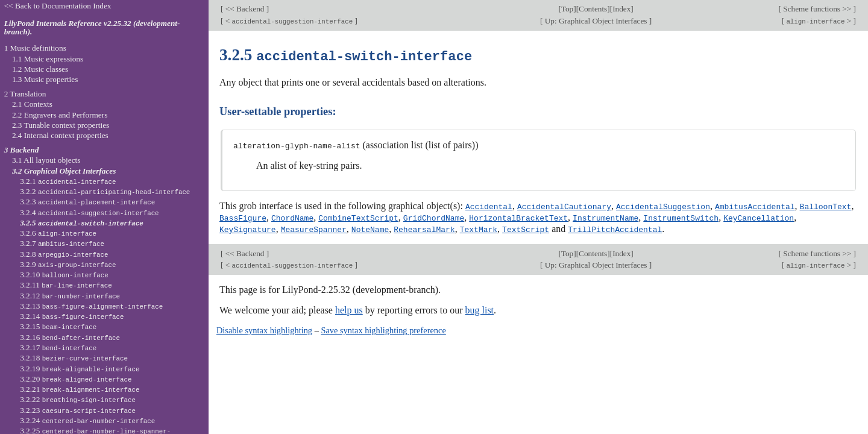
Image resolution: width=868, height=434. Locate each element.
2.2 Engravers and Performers (60, 115)
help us (349, 308)
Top (567, 9)
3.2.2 (105, 191)
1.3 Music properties (45, 79)
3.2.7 (62, 243)
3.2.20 (76, 379)
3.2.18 (74, 358)
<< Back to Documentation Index (58, 6)
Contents (593, 9)
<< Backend (244, 9)
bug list (479, 308)
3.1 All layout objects (46, 160)
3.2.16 (70, 337)
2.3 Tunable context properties (61, 125)
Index (621, 9)
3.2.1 (68, 181)
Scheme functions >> (817, 9)
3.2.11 (66, 285)
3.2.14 (72, 316)
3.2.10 (64, 275)
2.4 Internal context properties (60, 135)
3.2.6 (58, 233)
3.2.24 (87, 420)
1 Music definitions (35, 48)
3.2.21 (80, 389)
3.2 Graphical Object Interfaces (64, 171)
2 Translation (25, 94)
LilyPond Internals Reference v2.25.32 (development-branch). (92, 28)
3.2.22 (78, 399)
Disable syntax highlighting (264, 329)
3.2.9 (68, 264)
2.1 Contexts (32, 104)
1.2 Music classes (40, 69)
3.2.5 (82, 223)
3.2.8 (64, 254)
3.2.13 (91, 306)
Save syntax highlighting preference (383, 329)
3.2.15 (58, 326)
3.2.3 (87, 202)
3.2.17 (58, 348)
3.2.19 (80, 369)
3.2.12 (70, 296)
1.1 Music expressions (48, 59)
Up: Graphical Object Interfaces (596, 21)
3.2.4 (89, 212)
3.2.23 (78, 410)
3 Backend (22, 150)
